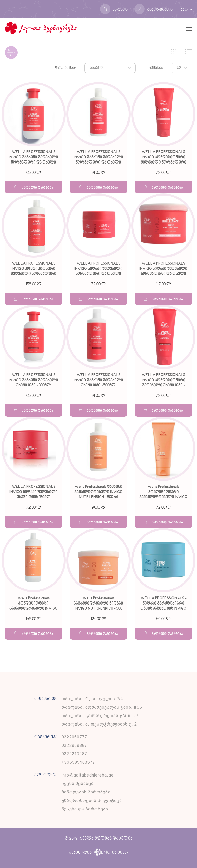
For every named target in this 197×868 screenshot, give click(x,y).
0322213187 (74, 754)
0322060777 (74, 737)
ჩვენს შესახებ (78, 784)
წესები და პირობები (85, 809)
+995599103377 (78, 762)
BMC (102, 852)
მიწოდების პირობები (86, 792)
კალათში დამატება (34, 187)
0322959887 (74, 745)
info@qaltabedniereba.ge (88, 775)
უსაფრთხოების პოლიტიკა (92, 800)
